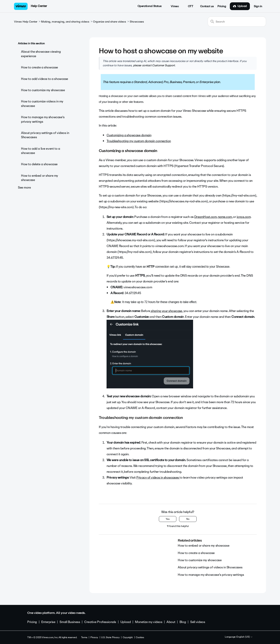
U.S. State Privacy (110, 637)
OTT (188, 6)
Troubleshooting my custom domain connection (139, 141)
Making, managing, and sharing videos (65, 22)
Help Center (39, 6)
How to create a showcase (39, 67)
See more (24, 187)
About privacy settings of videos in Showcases (45, 135)
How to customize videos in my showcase (42, 104)
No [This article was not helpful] (188, 519)
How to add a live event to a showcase (40, 151)
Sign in (258, 6)
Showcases (137, 22)
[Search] (237, 22)
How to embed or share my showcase (39, 178)
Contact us (207, 6)
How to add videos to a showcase (45, 79)
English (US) (245, 637)
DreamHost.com (205, 217)
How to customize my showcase (43, 90)
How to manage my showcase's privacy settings (43, 119)
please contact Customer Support (154, 65)
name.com (225, 217)
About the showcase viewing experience (41, 54)
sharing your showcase (166, 311)
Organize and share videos (109, 22)
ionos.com (244, 217)
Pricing (222, 6)
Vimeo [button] (173, 6)
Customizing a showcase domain (129, 135)
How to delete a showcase (39, 164)
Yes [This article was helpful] (168, 519)
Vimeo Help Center (26, 22)
